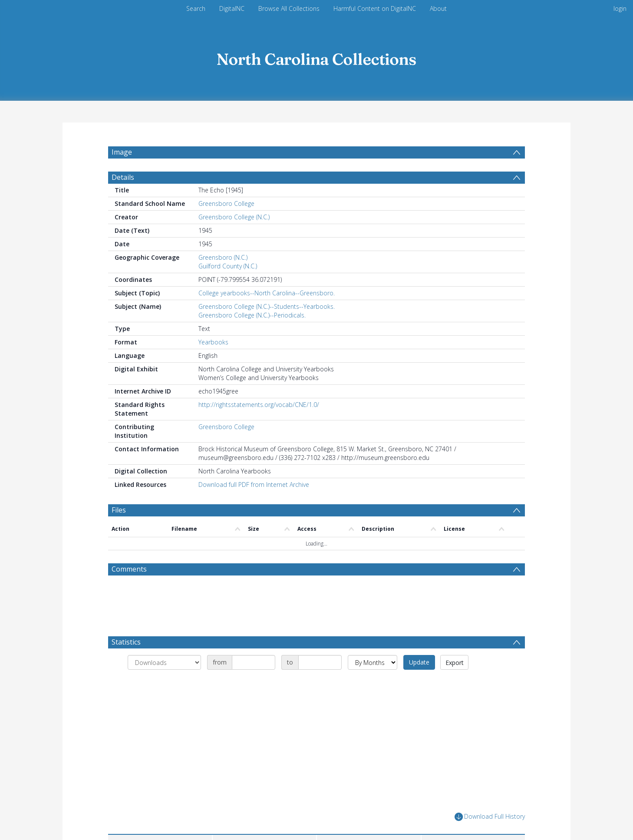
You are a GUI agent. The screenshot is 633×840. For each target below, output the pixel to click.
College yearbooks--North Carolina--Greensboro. (267, 314)
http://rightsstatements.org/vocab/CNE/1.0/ (259, 425)
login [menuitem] (620, 8)
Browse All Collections (289, 8)
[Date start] (254, 683)
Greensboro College (226, 224)
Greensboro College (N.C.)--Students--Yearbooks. (267, 327)
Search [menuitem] (196, 8)
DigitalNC (232, 8)
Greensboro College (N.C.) (234, 238)
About (438, 8)
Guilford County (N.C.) (228, 287)
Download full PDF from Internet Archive (254, 505)
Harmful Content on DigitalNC (375, 8)
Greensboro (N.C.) (223, 278)
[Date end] (320, 683)
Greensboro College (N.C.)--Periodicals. (252, 336)
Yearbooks (213, 363)
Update (419, 683)
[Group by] (164, 683)
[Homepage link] (316, 57)
